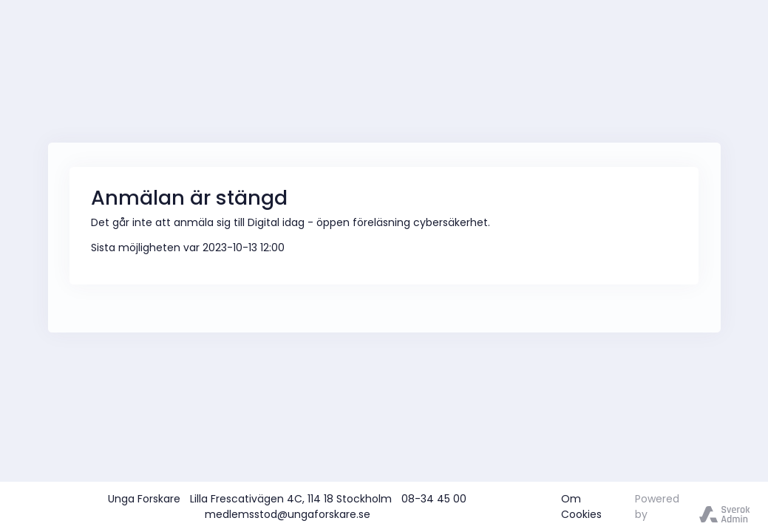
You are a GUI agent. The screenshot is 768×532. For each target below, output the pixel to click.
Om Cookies (581, 507)
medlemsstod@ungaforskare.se (288, 514)
